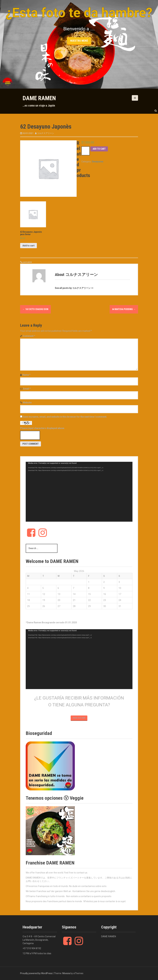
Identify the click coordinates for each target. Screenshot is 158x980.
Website (27, 403)
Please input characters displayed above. (42, 428)
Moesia (66, 973)
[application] (79, 492)
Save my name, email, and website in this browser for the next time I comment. (65, 417)
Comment (29, 336)
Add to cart (99, 149)
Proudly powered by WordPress (36, 973)
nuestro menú (79, 41)
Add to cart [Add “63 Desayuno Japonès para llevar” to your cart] (28, 246)
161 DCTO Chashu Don (35, 309)
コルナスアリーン (46, 133)
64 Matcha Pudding (124, 309)
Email (27, 389)
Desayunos (98, 162)
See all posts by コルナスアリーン (73, 288)
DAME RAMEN (39, 98)
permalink (27, 262)
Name (26, 375)
